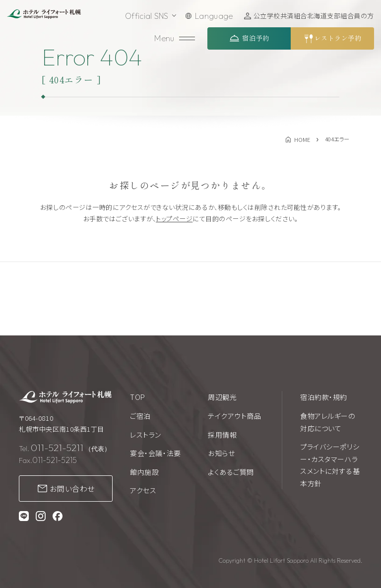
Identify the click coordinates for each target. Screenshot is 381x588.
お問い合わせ (72, 489)
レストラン (146, 435)
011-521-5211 (57, 447)
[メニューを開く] (176, 38)
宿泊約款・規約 (324, 397)
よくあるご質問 (231, 472)
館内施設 (144, 472)
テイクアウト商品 (234, 416)
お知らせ (221, 453)
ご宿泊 (140, 416)
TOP (138, 397)
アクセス (143, 490)
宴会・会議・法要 (155, 453)
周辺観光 (222, 397)
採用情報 (222, 435)
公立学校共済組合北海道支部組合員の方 (314, 16)
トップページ (174, 219)
